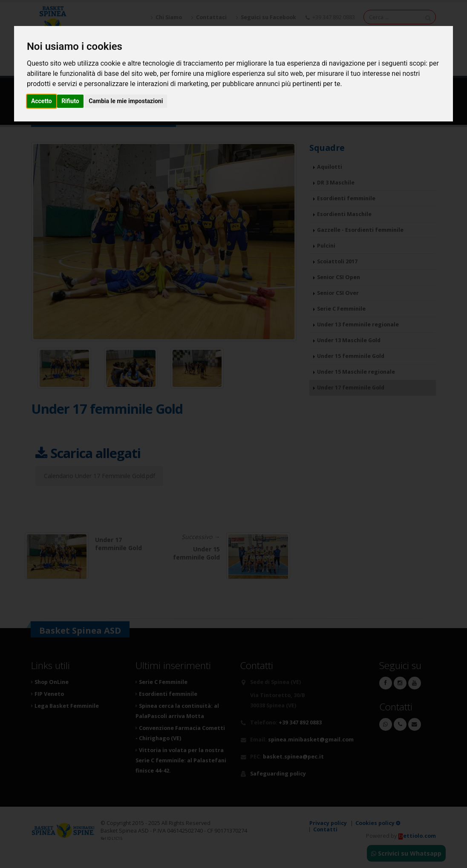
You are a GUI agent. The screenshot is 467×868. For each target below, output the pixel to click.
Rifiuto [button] (70, 101)
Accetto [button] (42, 101)
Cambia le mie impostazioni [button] (126, 101)
